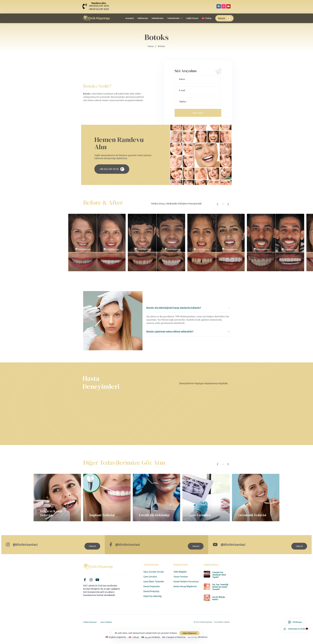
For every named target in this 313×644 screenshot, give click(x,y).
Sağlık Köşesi (192, 18)
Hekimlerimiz (158, 18)
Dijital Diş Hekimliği (153, 596)
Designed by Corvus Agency (217, 626)
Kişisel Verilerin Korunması (186, 582)
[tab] (188, 308)
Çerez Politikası (106, 622)
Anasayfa (130, 18)
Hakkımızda (143, 18)
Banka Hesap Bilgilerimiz (185, 586)
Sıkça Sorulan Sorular (154, 572)
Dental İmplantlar (152, 586)
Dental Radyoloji (151, 591)
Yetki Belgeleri (180, 572)
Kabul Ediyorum (189, 633)
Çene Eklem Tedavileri (154, 582)
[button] (188, 308)
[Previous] (218, 204)
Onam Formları (181, 577)
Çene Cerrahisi (150, 577)
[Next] (228, 204)
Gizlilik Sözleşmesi (90, 622)
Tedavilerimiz (175, 18)
